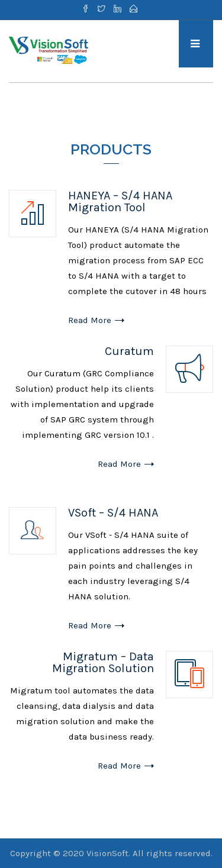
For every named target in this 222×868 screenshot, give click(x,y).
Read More (90, 320)
